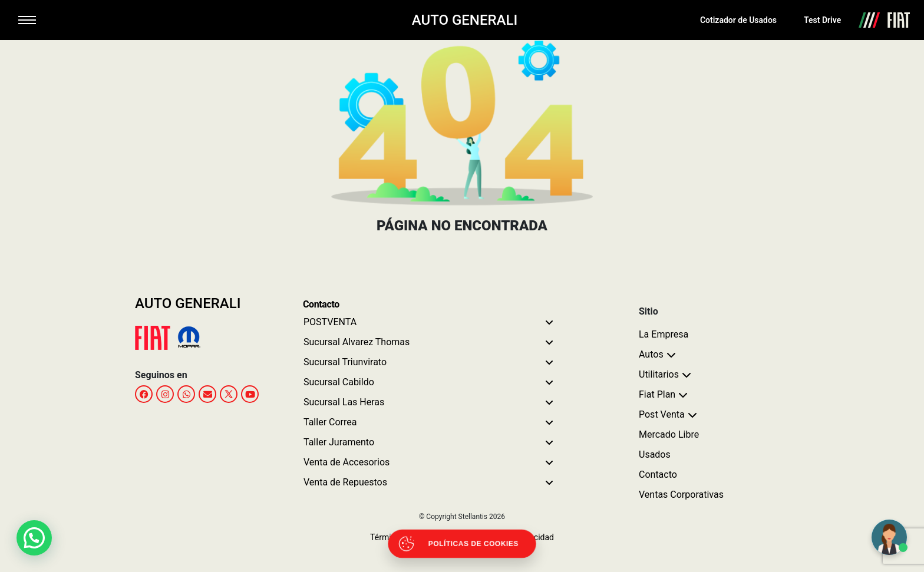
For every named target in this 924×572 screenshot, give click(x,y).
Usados (655, 454)
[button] (37, 537)
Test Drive (822, 20)
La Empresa (664, 334)
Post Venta (662, 414)
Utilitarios (659, 374)
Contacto (658, 475)
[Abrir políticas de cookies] (462, 544)
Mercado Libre (669, 434)
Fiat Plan (657, 394)
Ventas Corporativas (681, 495)
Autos (651, 354)
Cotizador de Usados (738, 20)
